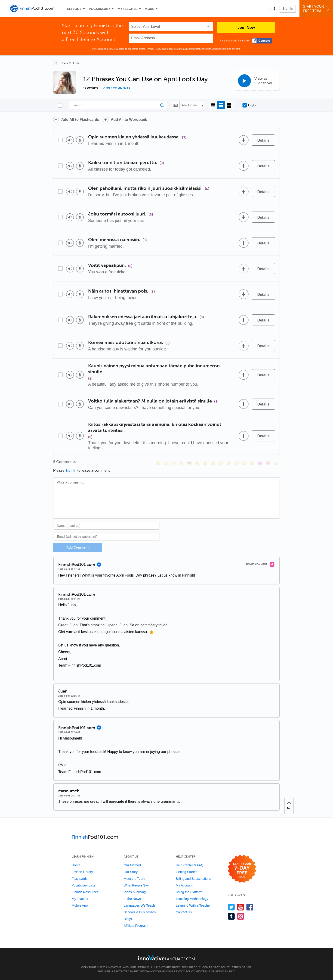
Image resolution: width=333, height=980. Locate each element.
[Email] (106, 537)
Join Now (246, 27)
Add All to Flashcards (80, 120)
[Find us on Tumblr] (231, 916)
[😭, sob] (229, 463)
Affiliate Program (136, 926)
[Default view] (221, 105)
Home (76, 865)
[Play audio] (70, 140)
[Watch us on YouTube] (241, 907)
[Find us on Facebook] (250, 907)
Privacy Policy (154, 49)
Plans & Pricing (135, 892)
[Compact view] (213, 105)
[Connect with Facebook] (262, 41)
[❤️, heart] (268, 463)
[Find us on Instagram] (241, 916)
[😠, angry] (197, 463)
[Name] (106, 526)
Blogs (128, 919)
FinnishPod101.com (195, 967)
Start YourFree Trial (317, 9)
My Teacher (127, 9)
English (250, 105)
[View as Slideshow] (256, 81)
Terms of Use (138, 49)
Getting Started (187, 872)
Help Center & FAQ (190, 865)
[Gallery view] (229, 105)
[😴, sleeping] (244, 463)
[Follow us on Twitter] (231, 907)
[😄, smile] (158, 463)
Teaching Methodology (192, 899)
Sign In (288, 9)
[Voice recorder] (80, 140)
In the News (132, 899)
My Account (184, 885)
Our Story (131, 872)
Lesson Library (82, 872)
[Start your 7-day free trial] (242, 869)
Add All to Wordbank (129, 120)
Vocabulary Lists (83, 885)
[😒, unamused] (182, 463)
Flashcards (80, 879)
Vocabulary (99, 9)
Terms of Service (214, 971)
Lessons (74, 9)
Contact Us (184, 912)
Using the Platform (189, 892)
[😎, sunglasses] (189, 463)
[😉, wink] (221, 463)
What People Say (136, 885)
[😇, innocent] (237, 463)
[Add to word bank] (244, 140)
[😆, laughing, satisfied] (205, 463)
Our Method (132, 865)
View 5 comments (116, 88)
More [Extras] (149, 9)
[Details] (263, 140)
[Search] (118, 105)
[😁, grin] (174, 463)
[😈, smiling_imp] (260, 463)
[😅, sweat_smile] (213, 463)
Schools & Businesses (140, 912)
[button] (272, 8)
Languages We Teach (139, 905)
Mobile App (80, 905)
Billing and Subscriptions (193, 879)
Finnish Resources (85, 892)
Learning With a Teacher (193, 905)
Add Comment (77, 547)
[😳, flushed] (166, 463)
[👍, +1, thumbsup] (276, 463)
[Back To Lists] (66, 63)
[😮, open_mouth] (252, 463)
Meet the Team (134, 879)
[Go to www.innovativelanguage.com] (166, 957)
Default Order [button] (189, 105)
